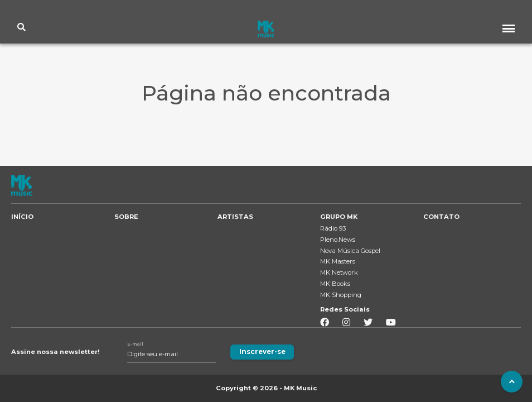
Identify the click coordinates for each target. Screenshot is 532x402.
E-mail (135, 344)
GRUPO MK (339, 217)
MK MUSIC (266, 30)
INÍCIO (22, 217)
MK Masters (338, 261)
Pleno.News (338, 240)
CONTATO (441, 217)
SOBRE (126, 217)
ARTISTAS (235, 217)
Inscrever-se (261, 352)
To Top (510, 380)
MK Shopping (341, 295)
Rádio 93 (333, 228)
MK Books (335, 284)
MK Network (339, 272)
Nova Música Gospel (350, 251)
